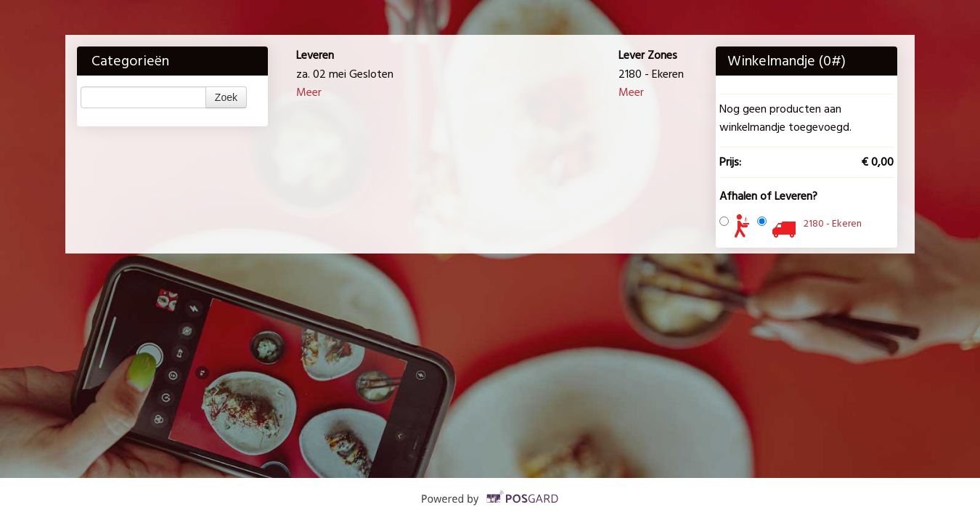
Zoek (226, 97)
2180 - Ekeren (833, 223)
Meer (309, 92)
